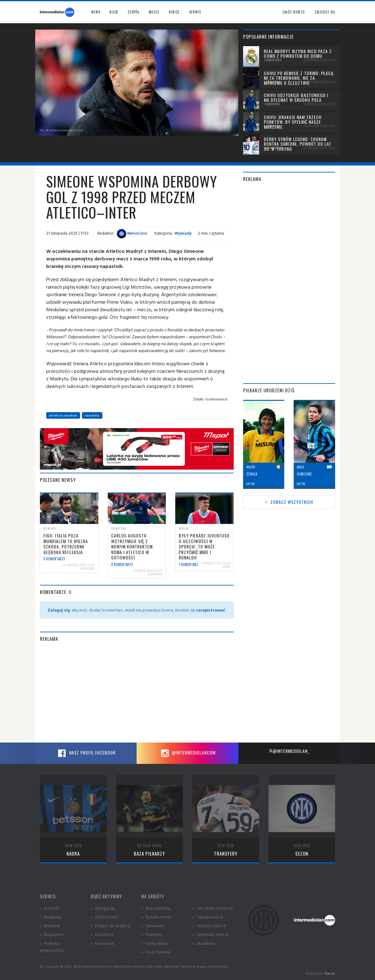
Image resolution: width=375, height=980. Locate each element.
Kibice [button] (174, 12)
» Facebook (103, 943)
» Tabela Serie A (208, 917)
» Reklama (50, 926)
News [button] (96, 12)
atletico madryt (63, 415)
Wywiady (183, 233)
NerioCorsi (132, 233)
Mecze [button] (154, 12)
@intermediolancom (187, 753)
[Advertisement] (137, 692)
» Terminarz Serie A (210, 934)
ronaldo (92, 415)
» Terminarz (152, 926)
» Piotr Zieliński (156, 952)
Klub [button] (114, 12)
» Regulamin (52, 934)
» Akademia (204, 943)
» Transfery (152, 934)
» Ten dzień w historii (212, 908)
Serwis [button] (195, 12)
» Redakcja (51, 917)
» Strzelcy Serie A (209, 926)
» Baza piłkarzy (156, 908)
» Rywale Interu (156, 917)
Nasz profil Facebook (86, 753)
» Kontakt (50, 908)
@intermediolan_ (289, 751)
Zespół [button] (133, 12)
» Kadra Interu (155, 943)
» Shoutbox (102, 934)
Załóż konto (293, 12)
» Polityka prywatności (52, 947)
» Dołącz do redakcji (111, 926)
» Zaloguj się (103, 908)
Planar (330, 973)
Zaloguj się (325, 12)
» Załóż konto (105, 917)
